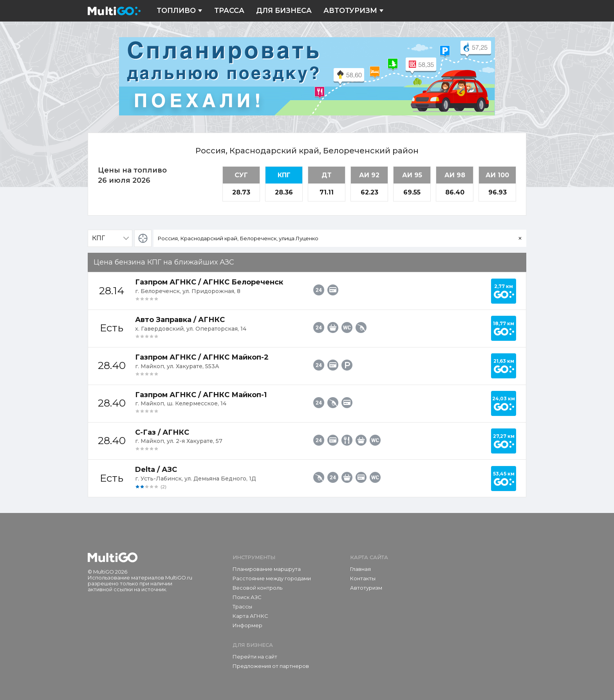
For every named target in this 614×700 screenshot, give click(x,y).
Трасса (229, 11)
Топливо (180, 11)
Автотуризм (354, 11)
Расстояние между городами (272, 578)
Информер (247, 625)
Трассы (242, 606)
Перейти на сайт (255, 657)
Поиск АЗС (247, 597)
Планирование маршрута (267, 569)
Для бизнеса (284, 11)
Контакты (363, 578)
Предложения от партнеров (271, 666)
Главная (360, 569)
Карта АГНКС (250, 616)
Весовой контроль (257, 588)
